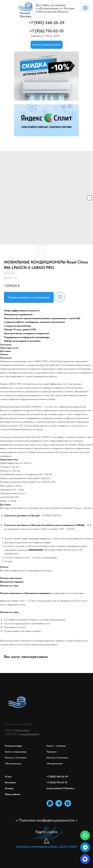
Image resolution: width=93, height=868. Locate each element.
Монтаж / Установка (16, 758)
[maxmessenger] (68, 806)
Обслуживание (13, 763)
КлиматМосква (26, 15)
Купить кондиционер (16, 752)
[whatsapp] (50, 806)
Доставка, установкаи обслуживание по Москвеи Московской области (55, 8)
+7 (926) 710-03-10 (47, 31)
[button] (29, 297)
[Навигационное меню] (85, 8)
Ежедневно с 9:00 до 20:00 (45, 36)
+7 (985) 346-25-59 (47, 23)
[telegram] (59, 806)
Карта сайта (46, 832)
